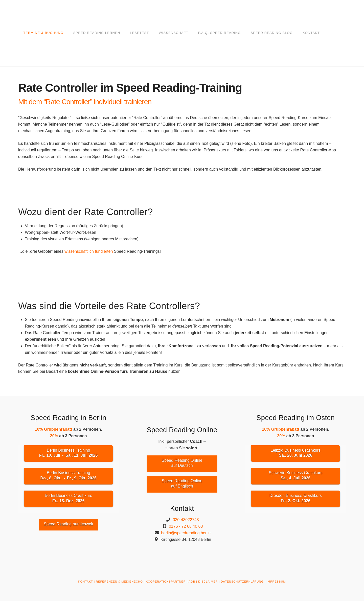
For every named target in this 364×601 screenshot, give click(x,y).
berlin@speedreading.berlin (186, 533)
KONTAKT (85, 582)
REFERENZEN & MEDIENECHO (119, 582)
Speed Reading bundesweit (69, 524)
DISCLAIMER (208, 582)
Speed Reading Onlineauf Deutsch (182, 463)
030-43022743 (186, 520)
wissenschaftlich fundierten (89, 251)
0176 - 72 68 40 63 (186, 526)
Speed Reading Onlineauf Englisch (182, 483)
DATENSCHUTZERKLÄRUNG (242, 582)
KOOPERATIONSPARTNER (166, 582)
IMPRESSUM (276, 582)
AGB (192, 582)
